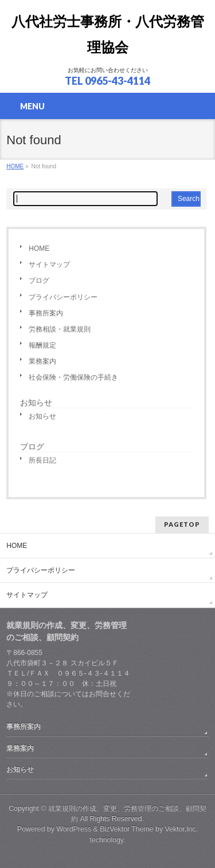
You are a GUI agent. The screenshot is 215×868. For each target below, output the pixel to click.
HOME (39, 248)
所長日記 (42, 460)
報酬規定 (42, 345)
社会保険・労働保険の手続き (73, 377)
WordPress (74, 829)
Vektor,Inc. (182, 829)
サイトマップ (49, 265)
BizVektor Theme (127, 829)
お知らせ (36, 403)
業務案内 (42, 361)
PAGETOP (182, 524)
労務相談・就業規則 (60, 329)
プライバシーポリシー (63, 297)
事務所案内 (46, 313)
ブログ (39, 281)
